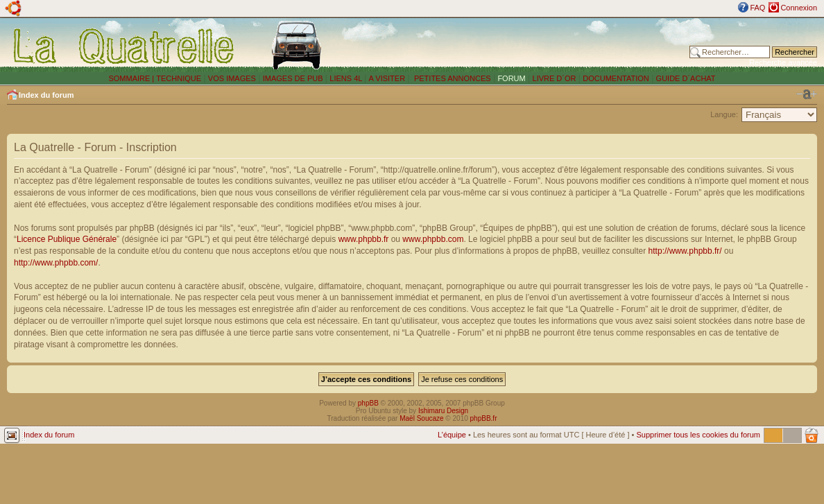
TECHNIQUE (179, 78)
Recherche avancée (783, 62)
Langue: (724, 114)
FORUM (511, 78)
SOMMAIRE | (132, 78)
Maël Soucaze (421, 418)
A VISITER (387, 78)
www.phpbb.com (433, 239)
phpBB (368, 403)
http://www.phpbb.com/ (56, 263)
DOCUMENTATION (616, 78)
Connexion (799, 8)
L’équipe (452, 435)
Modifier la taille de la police (807, 94)
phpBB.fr (484, 418)
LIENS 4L (347, 78)
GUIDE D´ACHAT (686, 78)
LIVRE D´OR (555, 78)
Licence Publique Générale (67, 239)
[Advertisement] (518, 45)
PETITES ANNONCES (452, 78)
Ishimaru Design (443, 411)
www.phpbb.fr (364, 239)
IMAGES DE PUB (293, 78)
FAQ (757, 8)
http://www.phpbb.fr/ (685, 251)
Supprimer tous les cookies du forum (698, 435)
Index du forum (46, 95)
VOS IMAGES (232, 78)
